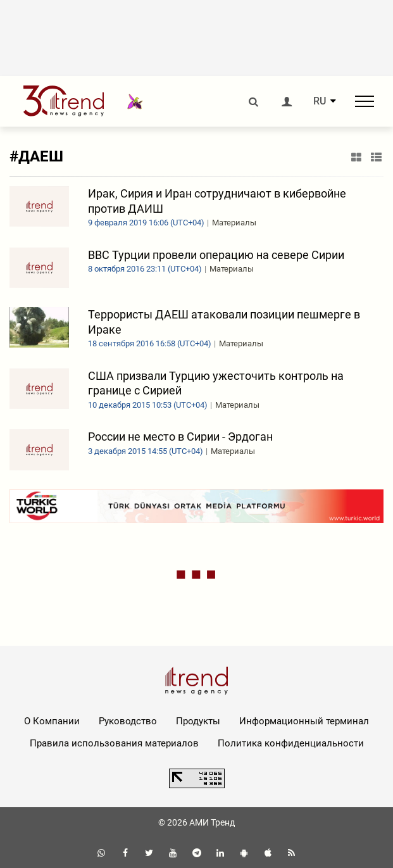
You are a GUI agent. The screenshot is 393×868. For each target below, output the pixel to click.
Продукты (198, 721)
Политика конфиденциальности (291, 743)
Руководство (128, 721)
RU (320, 101)
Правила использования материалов (114, 743)
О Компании (52, 721)
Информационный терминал (304, 721)
